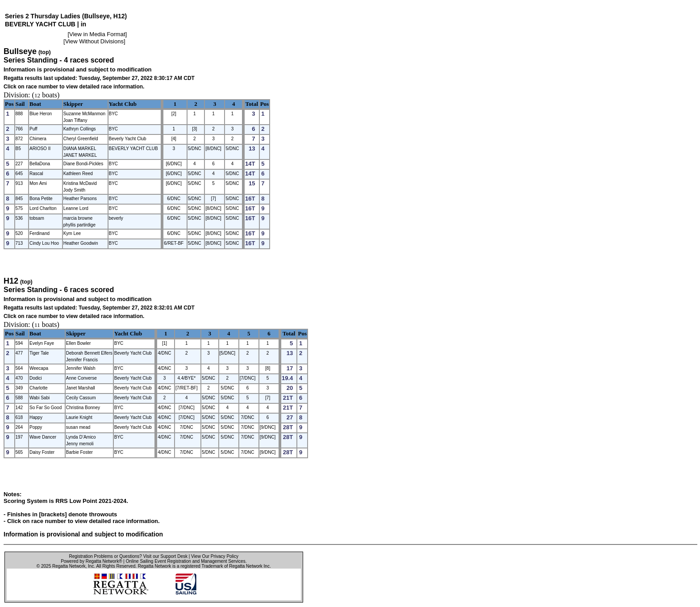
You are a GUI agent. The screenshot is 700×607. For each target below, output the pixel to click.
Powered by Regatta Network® (91, 561)
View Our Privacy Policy (215, 556)
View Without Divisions (94, 41)
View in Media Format (97, 34)
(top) (45, 52)
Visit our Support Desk (165, 556)
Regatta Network (69, 566)
